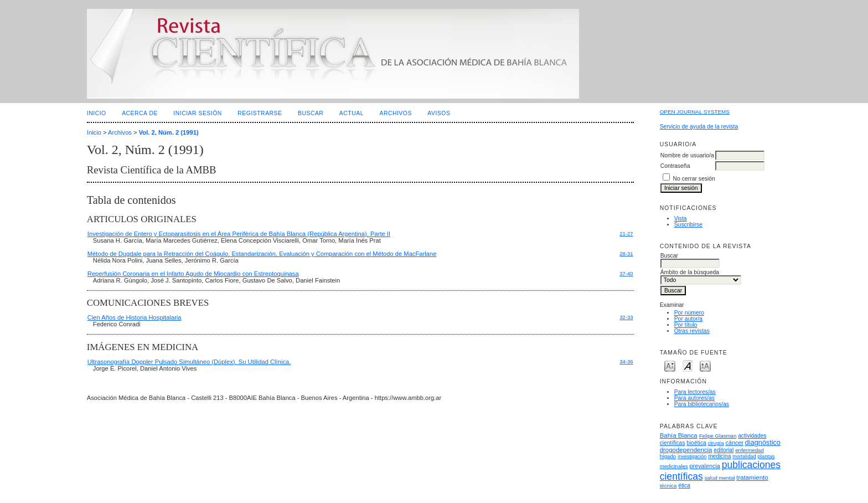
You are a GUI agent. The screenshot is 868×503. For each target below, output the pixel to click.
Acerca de (140, 113)
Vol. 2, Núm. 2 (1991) (169, 132)
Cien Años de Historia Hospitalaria (135, 317)
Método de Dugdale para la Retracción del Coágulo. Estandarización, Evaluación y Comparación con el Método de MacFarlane (262, 254)
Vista (681, 219)
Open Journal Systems (695, 112)
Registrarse (260, 113)
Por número (689, 313)
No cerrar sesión (694, 179)
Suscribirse (688, 225)
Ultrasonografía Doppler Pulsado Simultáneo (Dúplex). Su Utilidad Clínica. (189, 362)
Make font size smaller (670, 365)
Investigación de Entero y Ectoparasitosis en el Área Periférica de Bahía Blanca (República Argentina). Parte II (239, 234)
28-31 (626, 253)
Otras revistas (692, 331)
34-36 (626, 361)
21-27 (626, 233)
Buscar (311, 113)
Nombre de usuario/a (687, 155)
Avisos (439, 113)
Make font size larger (705, 365)
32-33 (626, 317)
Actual (352, 113)
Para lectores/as (695, 392)
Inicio (97, 113)
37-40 (626, 273)
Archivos (395, 113)
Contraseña (675, 166)
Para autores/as (694, 398)
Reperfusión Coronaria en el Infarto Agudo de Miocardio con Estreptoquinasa (193, 274)
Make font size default (688, 365)
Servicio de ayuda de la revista (699, 127)
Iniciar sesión (198, 113)
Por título (686, 325)
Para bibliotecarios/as (702, 404)
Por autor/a (688, 319)
